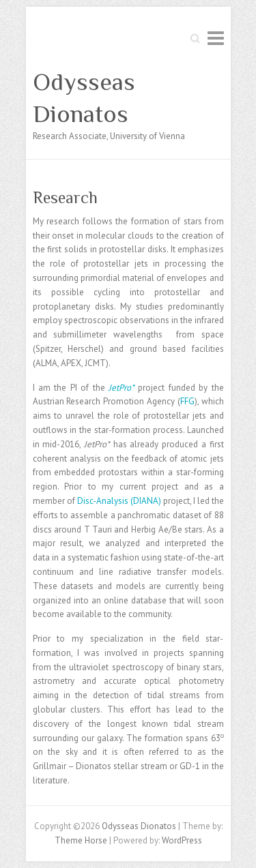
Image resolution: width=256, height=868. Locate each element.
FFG (187, 401)
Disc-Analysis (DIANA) (119, 501)
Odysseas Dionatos (84, 98)
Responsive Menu (216, 38)
